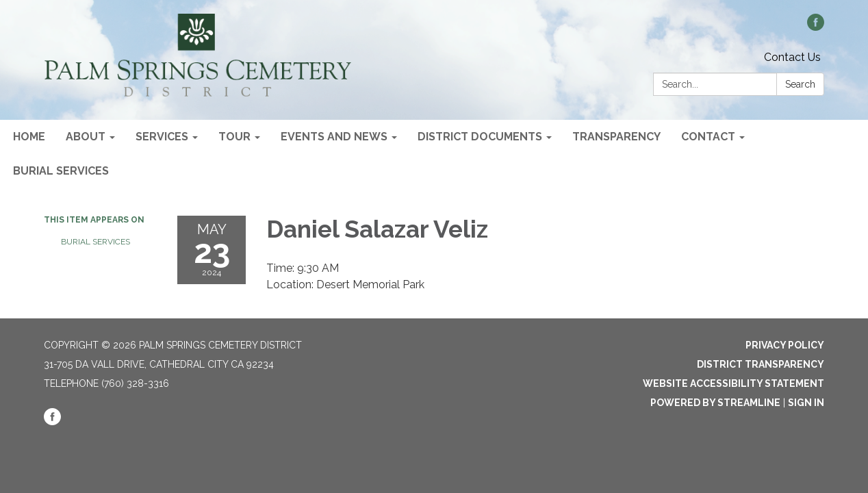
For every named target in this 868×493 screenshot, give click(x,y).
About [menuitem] (86, 137)
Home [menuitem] (29, 137)
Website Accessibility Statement (733, 383)
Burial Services (95, 242)
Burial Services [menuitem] (61, 171)
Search (800, 84)
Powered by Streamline (715, 403)
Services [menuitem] (162, 137)
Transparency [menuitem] (616, 137)
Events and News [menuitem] (334, 137)
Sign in (806, 403)
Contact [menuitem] (708, 137)
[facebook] (816, 27)
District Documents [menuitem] (480, 137)
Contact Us (792, 57)
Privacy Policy (785, 345)
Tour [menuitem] (234, 137)
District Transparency (761, 364)
